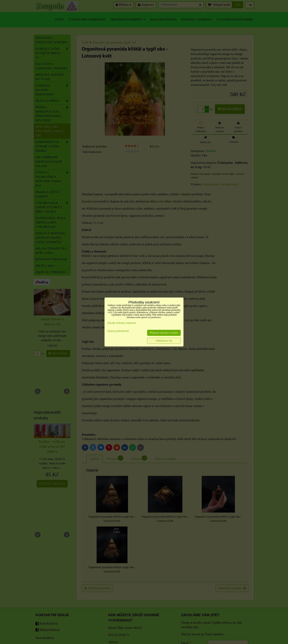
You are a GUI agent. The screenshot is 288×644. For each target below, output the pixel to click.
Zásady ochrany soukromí (122, 323)
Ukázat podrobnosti (118, 331)
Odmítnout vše (164, 341)
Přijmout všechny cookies (164, 333)
